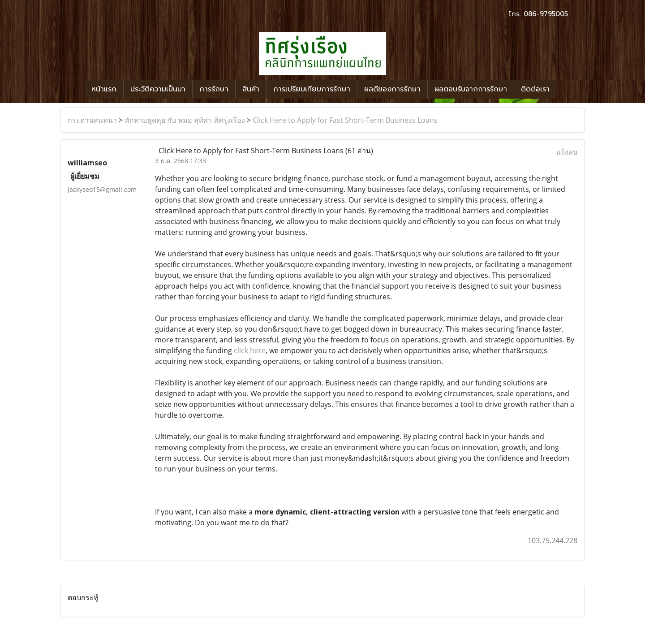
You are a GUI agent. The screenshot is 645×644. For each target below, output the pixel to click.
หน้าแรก (104, 89)
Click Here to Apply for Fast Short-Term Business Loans (345, 120)
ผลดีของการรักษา (392, 89)
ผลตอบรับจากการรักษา (471, 89)
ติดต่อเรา (535, 89)
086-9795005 (546, 14)
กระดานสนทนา (92, 120)
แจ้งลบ (567, 152)
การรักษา (214, 89)
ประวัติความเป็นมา (158, 89)
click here (250, 350)
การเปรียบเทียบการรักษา (312, 89)
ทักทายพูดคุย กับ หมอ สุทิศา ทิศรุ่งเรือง (185, 120)
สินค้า (251, 89)
